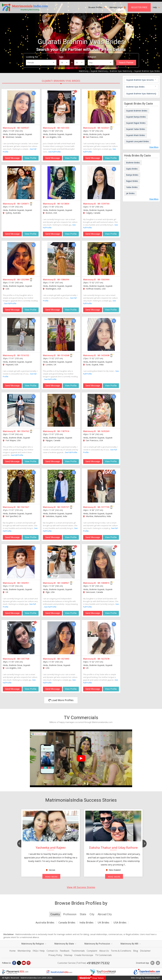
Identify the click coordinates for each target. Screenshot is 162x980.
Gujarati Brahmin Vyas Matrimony (141, 94)
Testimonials (78, 951)
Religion (92, 57)
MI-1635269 (103, 431)
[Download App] (152, 963)
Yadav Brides (132, 187)
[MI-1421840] (61, 638)
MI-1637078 (103, 659)
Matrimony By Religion (34, 944)
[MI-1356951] (21, 562)
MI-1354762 (23, 431)
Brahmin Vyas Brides (135, 87)
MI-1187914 (63, 431)
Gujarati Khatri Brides (136, 135)
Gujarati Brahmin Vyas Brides (61, 81)
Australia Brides (45, 922)
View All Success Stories (81, 887)
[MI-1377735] (101, 486)
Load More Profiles (61, 700)
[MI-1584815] (101, 562)
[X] (19, 963)
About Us (104, 951)
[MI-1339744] (101, 183)
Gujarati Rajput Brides (136, 123)
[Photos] (74, 93)
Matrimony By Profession (98, 944)
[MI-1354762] (21, 410)
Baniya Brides (132, 175)
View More (154, 147)
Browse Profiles (97, 7)
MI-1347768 (23, 659)
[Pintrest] (28, 963)
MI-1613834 (63, 204)
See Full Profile (55, 152)
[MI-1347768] (21, 638)
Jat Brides (130, 193)
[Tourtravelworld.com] (103, 972)
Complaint (92, 951)
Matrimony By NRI (131, 944)
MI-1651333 (63, 128)
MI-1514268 (63, 355)
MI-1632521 (103, 128)
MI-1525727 (63, 507)
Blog (136, 951)
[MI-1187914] (61, 410)
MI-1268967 (63, 583)
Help (156, 7)
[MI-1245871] (21, 183)
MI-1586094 (63, 280)
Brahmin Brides (133, 163)
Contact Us (52, 951)
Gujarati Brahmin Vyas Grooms (140, 80)
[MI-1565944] (101, 259)
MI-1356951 (23, 583)
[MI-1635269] (101, 410)
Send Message (12, 158)
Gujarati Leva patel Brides (138, 141)
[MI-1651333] (61, 107)
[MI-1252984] (21, 259)
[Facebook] (14, 963)
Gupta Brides (132, 169)
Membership (24, 951)
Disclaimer (145, 951)
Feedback (65, 951)
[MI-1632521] (101, 107)
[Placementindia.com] (15, 972)
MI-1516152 (23, 355)
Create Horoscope (84, 955)
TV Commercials (103, 955)
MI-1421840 (63, 659)
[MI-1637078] (101, 638)
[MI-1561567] (21, 486)
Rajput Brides (132, 181)
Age (61, 57)
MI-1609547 (23, 128)
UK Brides (103, 922)
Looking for (32, 57)
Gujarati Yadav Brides (136, 129)
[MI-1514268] (61, 334)
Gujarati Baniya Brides (136, 117)
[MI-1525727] (61, 486)
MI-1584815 (103, 583)
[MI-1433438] (101, 334)
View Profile (31, 158)
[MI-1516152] (21, 334)
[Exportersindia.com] (147, 972)
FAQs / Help (39, 951)
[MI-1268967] (61, 562)
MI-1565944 (103, 280)
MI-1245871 (23, 204)
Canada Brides (67, 922)
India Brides (86, 922)
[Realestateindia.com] (59, 972)
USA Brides (120, 922)
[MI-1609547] (21, 107)
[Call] (34, 93)
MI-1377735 (103, 507)
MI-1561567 (23, 507)
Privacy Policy (55, 955)
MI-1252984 (23, 280)
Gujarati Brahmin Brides (137, 111)
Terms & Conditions (121, 951)
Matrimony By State (65, 944)
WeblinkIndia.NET (152, 978)
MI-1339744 (103, 204)
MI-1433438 (103, 355)
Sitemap (68, 955)
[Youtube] (24, 963)
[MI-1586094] (61, 259)
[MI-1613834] (61, 183)
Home (12, 951)
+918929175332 (98, 963)
